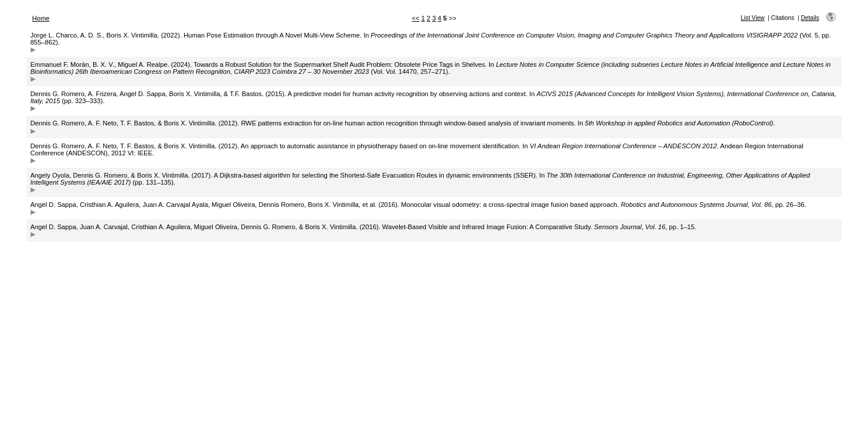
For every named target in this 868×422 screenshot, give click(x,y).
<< (416, 18)
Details (810, 18)
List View (753, 18)
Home (41, 18)
